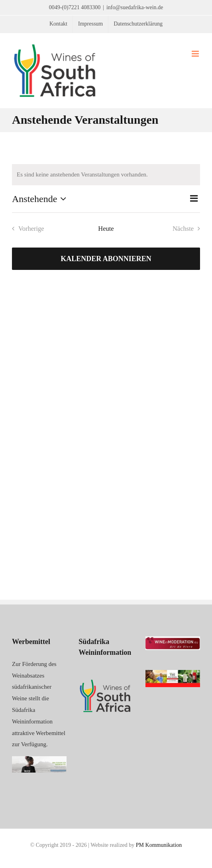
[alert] (106, 175)
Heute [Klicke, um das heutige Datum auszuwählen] (106, 229)
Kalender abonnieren (106, 259)
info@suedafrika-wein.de (135, 7)
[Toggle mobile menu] (196, 54)
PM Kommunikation (159, 845)
